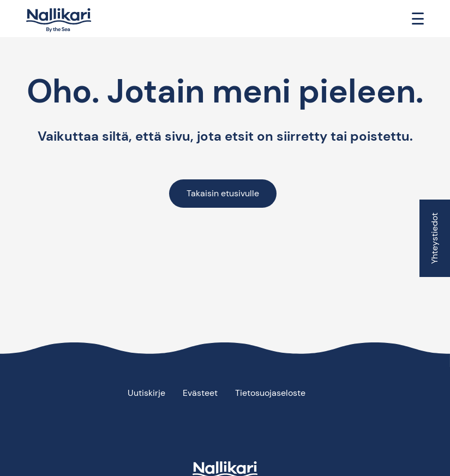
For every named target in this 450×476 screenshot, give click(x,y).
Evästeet (200, 393)
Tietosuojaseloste (270, 393)
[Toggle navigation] (418, 19)
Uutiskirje (146, 393)
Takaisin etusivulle (223, 193)
